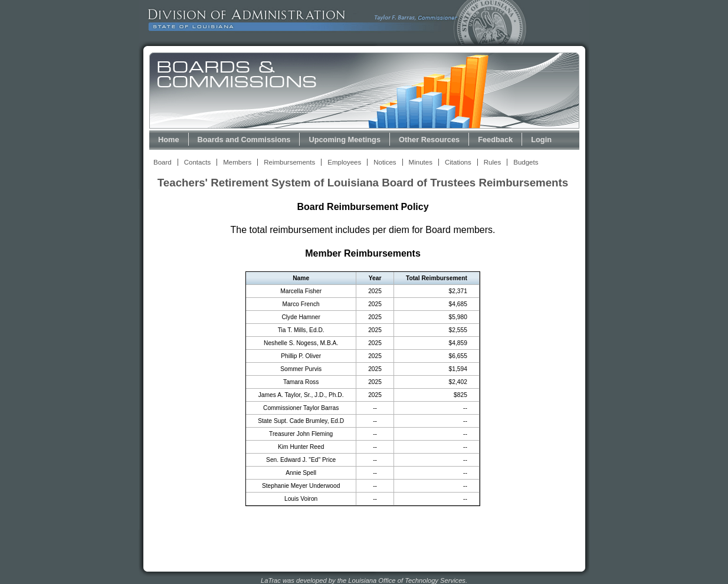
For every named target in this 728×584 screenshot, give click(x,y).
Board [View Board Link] (163, 162)
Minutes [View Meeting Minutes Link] (421, 162)
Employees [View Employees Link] (344, 162)
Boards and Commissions (244, 140)
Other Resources (429, 140)
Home (169, 140)
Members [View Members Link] (237, 162)
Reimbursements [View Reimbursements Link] (289, 162)
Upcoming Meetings (345, 140)
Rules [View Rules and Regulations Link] (492, 162)
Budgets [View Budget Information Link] (526, 162)
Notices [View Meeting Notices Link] (385, 162)
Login (541, 140)
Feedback (495, 140)
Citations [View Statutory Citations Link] (458, 162)
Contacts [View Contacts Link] (197, 162)
